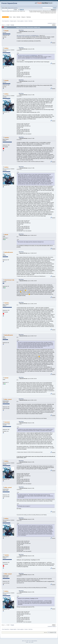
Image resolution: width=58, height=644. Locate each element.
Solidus (6, 48)
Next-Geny (21, 30)
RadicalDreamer (9, 252)
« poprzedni (50, 23)
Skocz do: (46, 632)
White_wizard (8, 399)
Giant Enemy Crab (9, 280)
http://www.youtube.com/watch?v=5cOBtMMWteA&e (28, 36)
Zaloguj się (10, 8)
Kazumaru (7, 422)
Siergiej (6, 31)
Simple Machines (34, 641)
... (6, 25)
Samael (6, 378)
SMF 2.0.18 (24, 641)
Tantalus (7, 138)
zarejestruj (15, 8)
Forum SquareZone (9, 3)
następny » (54, 23)
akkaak (6, 235)
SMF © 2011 (29, 641)
